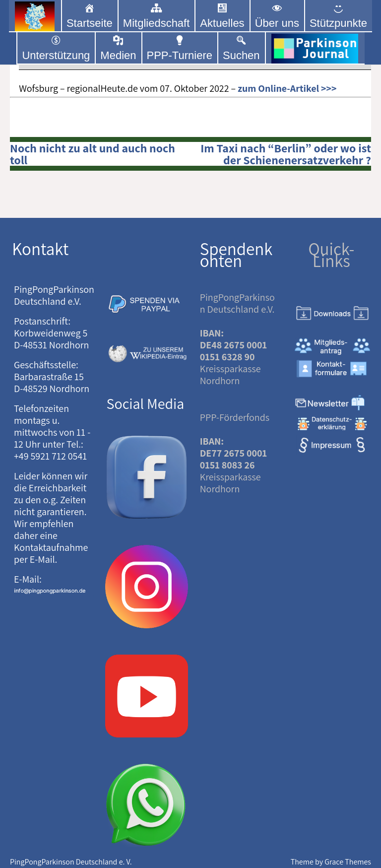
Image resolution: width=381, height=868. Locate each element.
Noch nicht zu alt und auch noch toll (93, 154)
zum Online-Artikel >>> (287, 88)
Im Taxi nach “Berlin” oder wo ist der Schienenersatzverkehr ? (286, 154)
